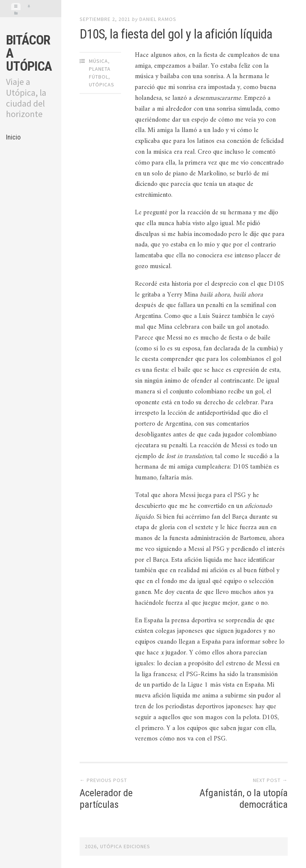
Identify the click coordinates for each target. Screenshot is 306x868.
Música (98, 61)
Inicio (13, 137)
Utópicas (102, 85)
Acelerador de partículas (106, 799)
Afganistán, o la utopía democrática (244, 799)
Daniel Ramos (158, 19)
